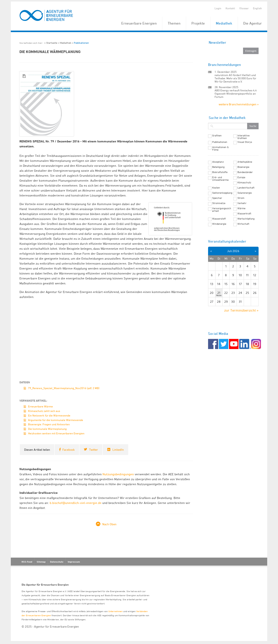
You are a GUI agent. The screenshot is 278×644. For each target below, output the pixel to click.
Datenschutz (57, 562)
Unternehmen (115, 611)
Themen (174, 23)
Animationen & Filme (220, 148)
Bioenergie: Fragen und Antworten (49, 424)
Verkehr (242, 203)
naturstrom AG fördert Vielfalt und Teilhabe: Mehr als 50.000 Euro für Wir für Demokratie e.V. (235, 78)
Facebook (69, 450)
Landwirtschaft (246, 188)
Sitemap (41, 562)
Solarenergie (245, 193)
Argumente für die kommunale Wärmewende (56, 420)
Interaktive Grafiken (243, 137)
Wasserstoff (219, 219)
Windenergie (219, 224)
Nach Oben (109, 524)
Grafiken (217, 136)
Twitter (94, 450)
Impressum (74, 562)
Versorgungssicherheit (222, 210)
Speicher (217, 198)
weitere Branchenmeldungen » (239, 104)
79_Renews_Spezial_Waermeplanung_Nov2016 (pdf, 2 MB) (64, 388)
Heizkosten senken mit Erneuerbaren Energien (56, 433)
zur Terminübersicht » (241, 310)
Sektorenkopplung (222, 193)
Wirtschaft (243, 224)
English (257, 8)
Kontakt (230, 8)
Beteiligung (218, 167)
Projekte (198, 23)
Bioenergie (243, 167)
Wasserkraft (244, 214)
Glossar (244, 8)
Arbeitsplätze (245, 162)
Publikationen (81, 43)
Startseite (52, 43)
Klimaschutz (244, 182)
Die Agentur (253, 23)
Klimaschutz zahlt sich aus (44, 411)
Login (218, 8)
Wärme (241, 208)
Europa (241, 177)
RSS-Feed (27, 562)
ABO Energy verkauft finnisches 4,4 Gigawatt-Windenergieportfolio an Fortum (236, 94)
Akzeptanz (218, 162)
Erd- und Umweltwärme (220, 179)
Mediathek (224, 23)
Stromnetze (219, 203)
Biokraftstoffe (220, 172)
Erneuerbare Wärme (40, 406)
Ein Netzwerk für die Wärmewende (49, 415)
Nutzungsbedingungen (118, 474)
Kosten (216, 188)
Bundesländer (245, 172)
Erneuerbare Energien (139, 23)
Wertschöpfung (246, 219)
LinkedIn (118, 450)
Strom (241, 198)
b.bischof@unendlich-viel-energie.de (76, 503)
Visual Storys (245, 142)
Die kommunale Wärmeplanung (47, 429)
